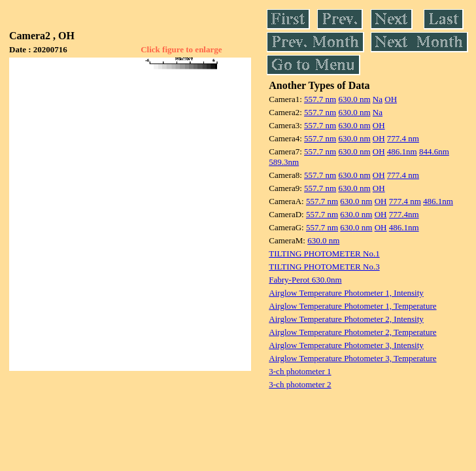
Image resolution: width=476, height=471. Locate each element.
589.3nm (284, 162)
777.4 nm (403, 138)
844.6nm (434, 151)
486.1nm (402, 151)
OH (391, 99)
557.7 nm (320, 99)
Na (378, 99)
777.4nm (404, 214)
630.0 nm (354, 99)
